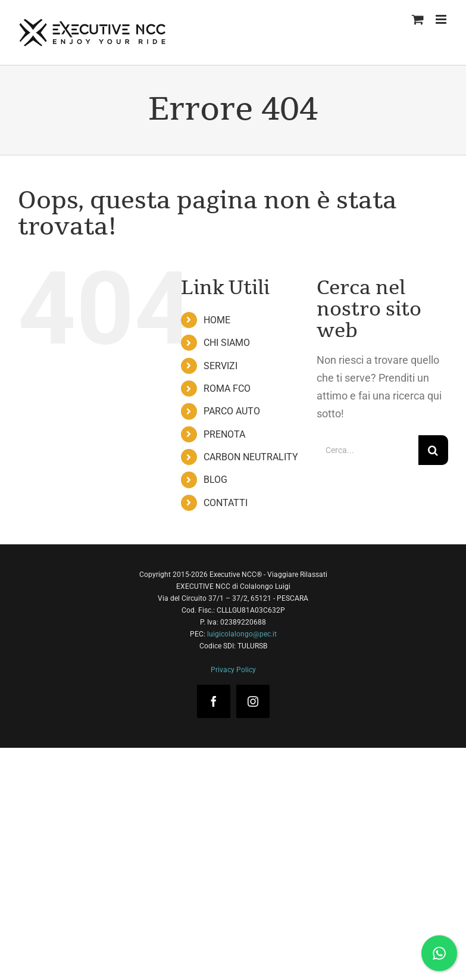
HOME (217, 320)
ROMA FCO (227, 388)
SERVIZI (221, 366)
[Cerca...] (368, 450)
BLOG (215, 480)
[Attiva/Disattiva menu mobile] (442, 19)
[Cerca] (433, 450)
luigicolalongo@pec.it (242, 634)
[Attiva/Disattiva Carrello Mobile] (418, 19)
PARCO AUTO (232, 411)
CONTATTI (226, 503)
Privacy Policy (233, 670)
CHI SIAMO (227, 343)
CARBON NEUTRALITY (251, 457)
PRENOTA (224, 434)
